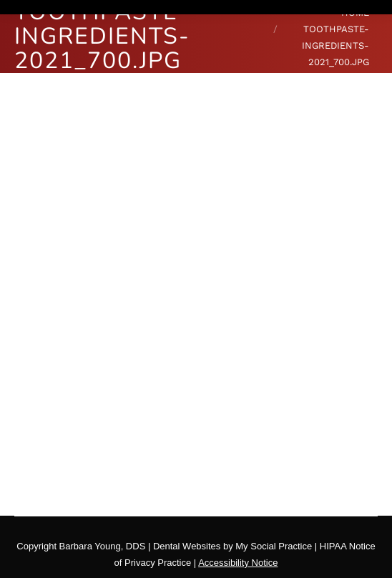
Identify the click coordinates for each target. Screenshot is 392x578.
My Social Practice (273, 546)
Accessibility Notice (238, 563)
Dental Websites (187, 546)
